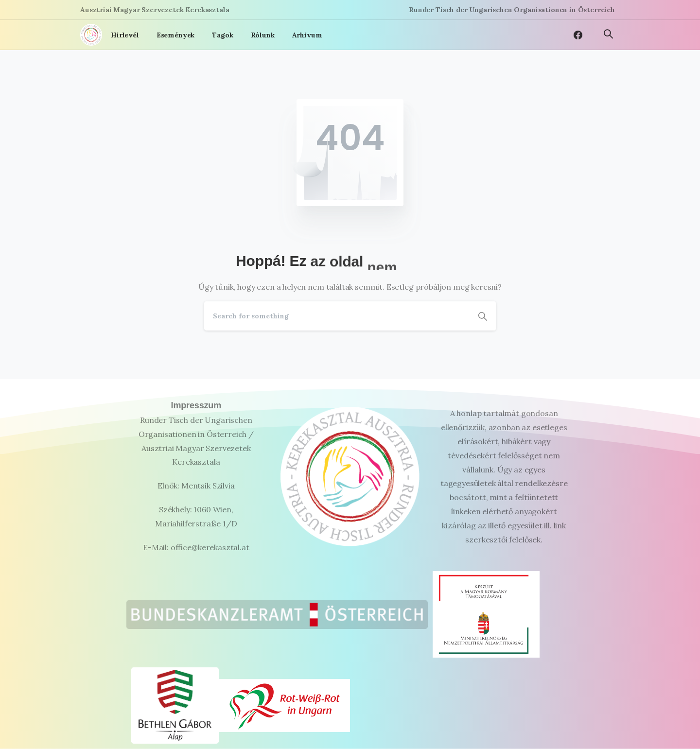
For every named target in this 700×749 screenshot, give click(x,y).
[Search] (337, 316)
